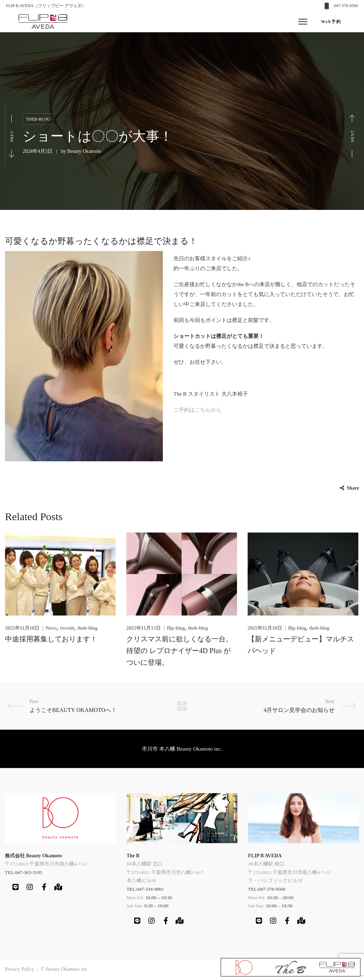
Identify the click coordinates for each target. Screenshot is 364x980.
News (51, 628)
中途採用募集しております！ (51, 639)
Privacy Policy (20, 969)
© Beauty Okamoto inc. (65, 969)
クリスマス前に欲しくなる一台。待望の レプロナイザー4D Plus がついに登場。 (180, 651)
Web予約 (331, 22)
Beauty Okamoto (84, 151)
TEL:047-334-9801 (145, 889)
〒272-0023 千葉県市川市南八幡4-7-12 (46, 864)
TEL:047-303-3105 (24, 872)
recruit (67, 628)
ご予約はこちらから (197, 410)
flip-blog (176, 628)
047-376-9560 (346, 6)
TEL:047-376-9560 (267, 889)
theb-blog (38, 119)
